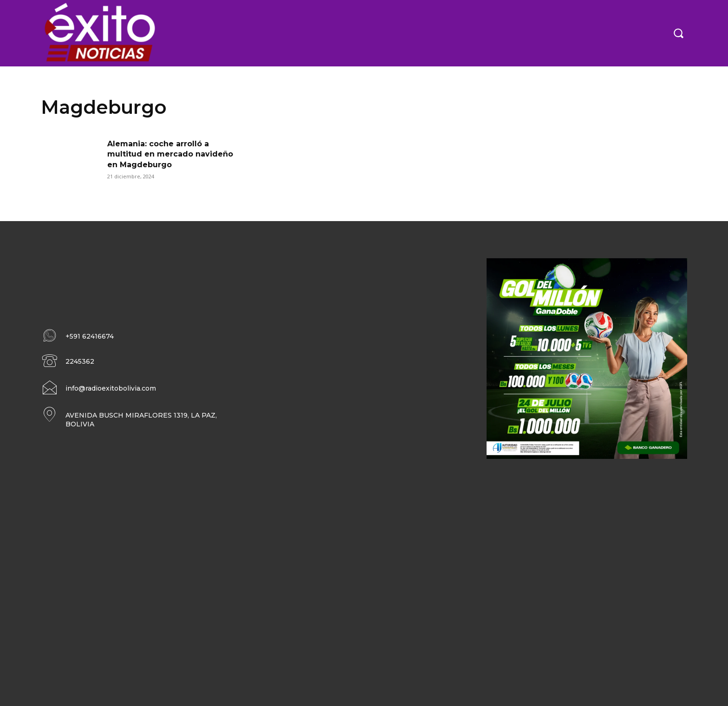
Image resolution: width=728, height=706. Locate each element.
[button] (678, 33)
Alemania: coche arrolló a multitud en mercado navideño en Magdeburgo (170, 154)
